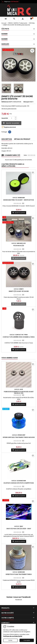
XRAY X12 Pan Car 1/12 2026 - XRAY (19, 529)
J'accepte (27, 640)
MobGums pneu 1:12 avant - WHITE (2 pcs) (19, 200)
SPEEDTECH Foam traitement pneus (19, 574)
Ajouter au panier (11, 123)
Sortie (10, 640)
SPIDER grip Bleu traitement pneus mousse (19, 437)
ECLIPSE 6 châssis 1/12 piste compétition (19, 483)
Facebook (19, 600)
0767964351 (15, 2)
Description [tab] (7, 139)
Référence (5, 102)
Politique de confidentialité (13, 636)
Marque (26, 102)
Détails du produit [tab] (22, 139)
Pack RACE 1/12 (19, 246)
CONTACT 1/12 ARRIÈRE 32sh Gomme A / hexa (19, 337)
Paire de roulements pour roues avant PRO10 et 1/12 (19, 392)
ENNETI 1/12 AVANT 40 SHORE (19, 291)
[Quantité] (12, 118)
